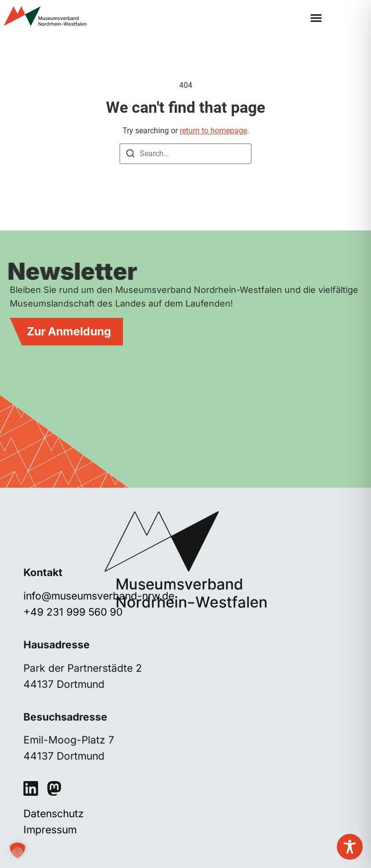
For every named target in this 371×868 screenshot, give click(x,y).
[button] (316, 18)
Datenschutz (54, 814)
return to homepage (213, 131)
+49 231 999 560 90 (73, 612)
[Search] (130, 155)
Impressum (50, 830)
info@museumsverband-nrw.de (99, 596)
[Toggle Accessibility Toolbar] (350, 847)
